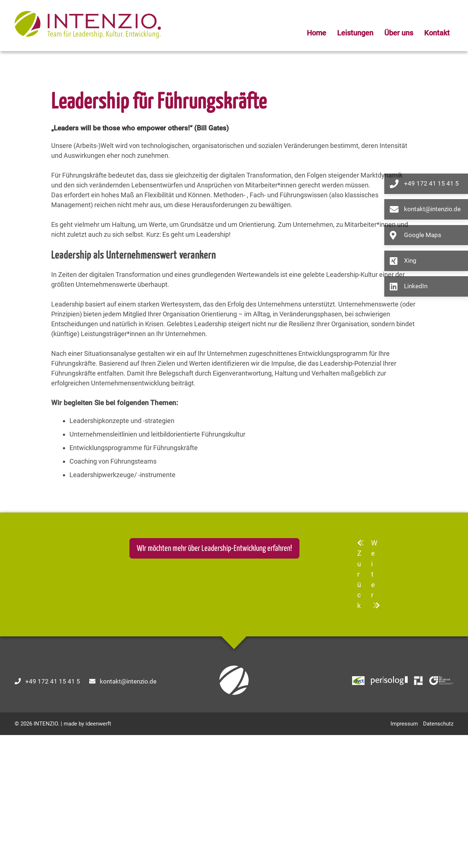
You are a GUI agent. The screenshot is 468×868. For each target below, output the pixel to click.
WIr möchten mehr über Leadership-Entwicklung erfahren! (214, 682)
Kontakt (437, 33)
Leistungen (355, 33)
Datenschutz (438, 857)
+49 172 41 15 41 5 (53, 814)
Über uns (399, 33)
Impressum (404, 857)
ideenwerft (98, 857)
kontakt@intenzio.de (128, 814)
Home (316, 33)
